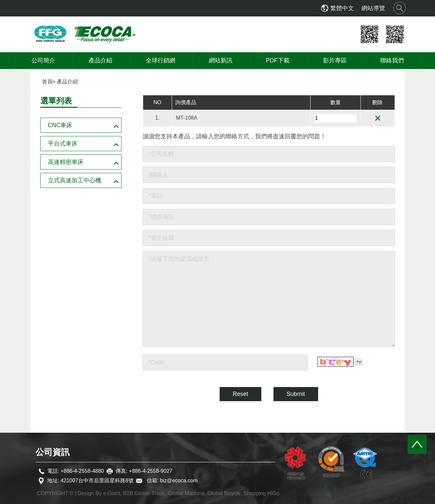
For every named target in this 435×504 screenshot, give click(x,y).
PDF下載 (278, 60)
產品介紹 (100, 60)
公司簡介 (43, 60)
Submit (296, 394)
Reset (240, 394)
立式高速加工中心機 (75, 180)
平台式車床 (63, 144)
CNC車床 (60, 125)
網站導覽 (373, 8)
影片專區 (335, 60)
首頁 (47, 82)
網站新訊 (221, 60)
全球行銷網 (161, 60)
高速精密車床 (66, 162)
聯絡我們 (392, 60)
